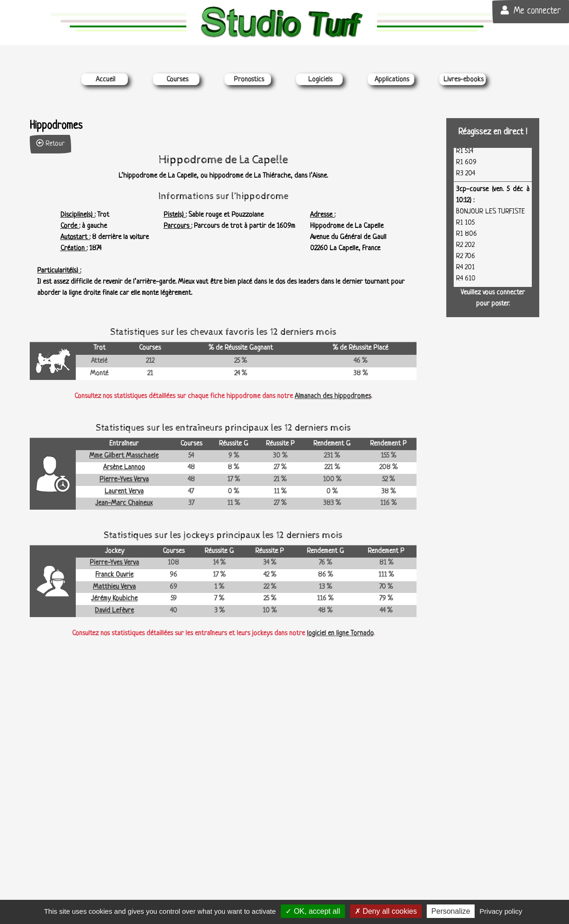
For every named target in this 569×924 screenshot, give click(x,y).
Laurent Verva (124, 492)
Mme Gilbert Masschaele (124, 456)
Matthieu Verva (114, 587)
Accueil (106, 80)
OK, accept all (313, 911)
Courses (177, 80)
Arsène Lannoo (124, 468)
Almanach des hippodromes (333, 396)
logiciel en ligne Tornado (340, 634)
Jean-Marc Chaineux (124, 503)
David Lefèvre (114, 611)
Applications (392, 80)
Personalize (451, 911)
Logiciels (320, 80)
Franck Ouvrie (114, 575)
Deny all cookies (386, 911)
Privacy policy (501, 911)
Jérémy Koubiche (114, 599)
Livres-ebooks (463, 80)
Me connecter (531, 11)
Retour (50, 143)
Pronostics (249, 80)
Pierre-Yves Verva (124, 480)
